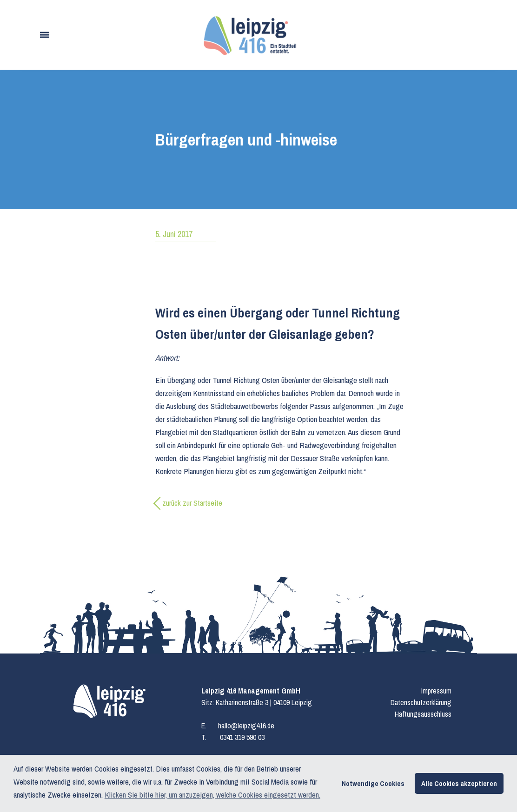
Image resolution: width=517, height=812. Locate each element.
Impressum (436, 691)
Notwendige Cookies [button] (373, 783)
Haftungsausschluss (423, 714)
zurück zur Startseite (192, 503)
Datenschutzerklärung (421, 702)
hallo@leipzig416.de (246, 726)
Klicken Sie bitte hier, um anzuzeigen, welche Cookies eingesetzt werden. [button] (212, 795)
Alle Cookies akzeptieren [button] (459, 783)
